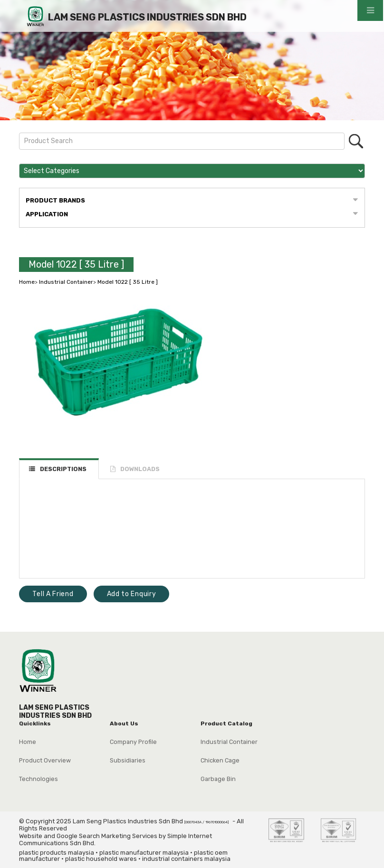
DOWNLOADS (140, 469)
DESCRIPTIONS (63, 469)
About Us (124, 723)
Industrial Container (66, 282)
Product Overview (45, 760)
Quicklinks (35, 723)
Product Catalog (226, 723)
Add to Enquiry (132, 594)
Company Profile (133, 742)
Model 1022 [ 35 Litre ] (76, 265)
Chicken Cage (220, 760)
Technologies (38, 779)
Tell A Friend (53, 594)
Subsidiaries (128, 760)
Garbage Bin (218, 779)
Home (27, 282)
